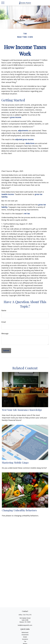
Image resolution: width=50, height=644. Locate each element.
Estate (25, 637)
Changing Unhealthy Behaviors (19, 510)
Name (4, 310)
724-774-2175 (27, 615)
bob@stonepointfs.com (25, 625)
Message (5, 333)
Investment (25, 635)
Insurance (25, 639)
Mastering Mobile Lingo (15, 463)
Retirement (25, 632)
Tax (25, 641)
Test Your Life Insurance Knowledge (22, 410)
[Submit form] (6, 351)
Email (4, 322)
